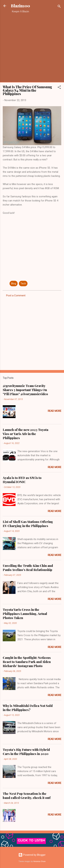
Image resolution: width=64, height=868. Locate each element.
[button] (59, 88)
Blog (14, 284)
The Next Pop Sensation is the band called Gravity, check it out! (27, 796)
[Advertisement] (32, 48)
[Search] (59, 7)
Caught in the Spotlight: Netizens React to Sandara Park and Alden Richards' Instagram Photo (27, 662)
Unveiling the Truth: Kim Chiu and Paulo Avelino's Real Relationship (28, 568)
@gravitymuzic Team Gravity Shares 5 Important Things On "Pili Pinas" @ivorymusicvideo (25, 390)
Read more (55, 411)
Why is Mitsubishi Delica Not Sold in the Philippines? (28, 708)
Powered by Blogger (32, 855)
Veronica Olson (39, 861)
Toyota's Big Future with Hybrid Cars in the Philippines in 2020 (26, 752)
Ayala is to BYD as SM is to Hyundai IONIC (22, 480)
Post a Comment (16, 295)
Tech (23, 284)
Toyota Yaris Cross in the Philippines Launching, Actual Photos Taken (25, 614)
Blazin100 (20, 6)
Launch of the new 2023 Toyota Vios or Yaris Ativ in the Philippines (26, 434)
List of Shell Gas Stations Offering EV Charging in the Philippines (28, 524)
